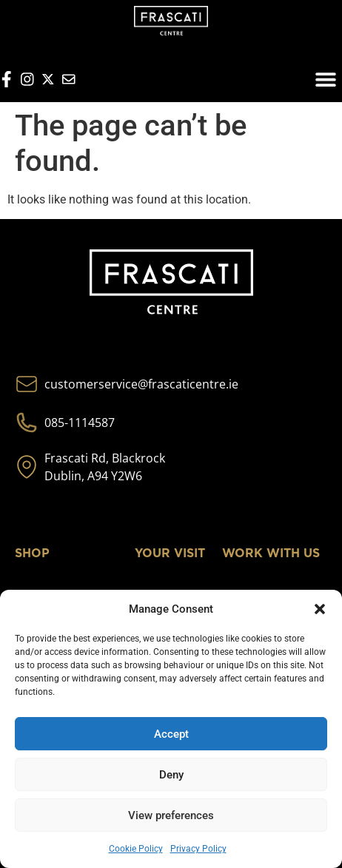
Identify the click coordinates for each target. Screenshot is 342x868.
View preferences (171, 815)
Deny (171, 775)
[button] (320, 609)
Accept (171, 734)
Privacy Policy (198, 849)
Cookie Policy (136, 849)
